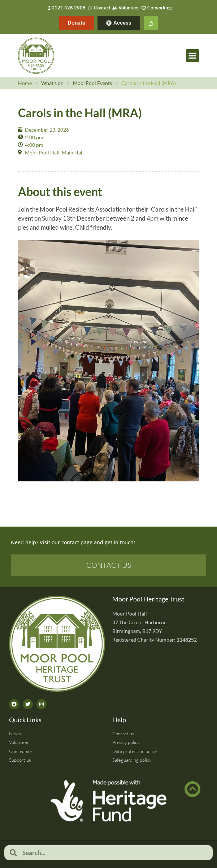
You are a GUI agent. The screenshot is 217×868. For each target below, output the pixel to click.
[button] (192, 56)
